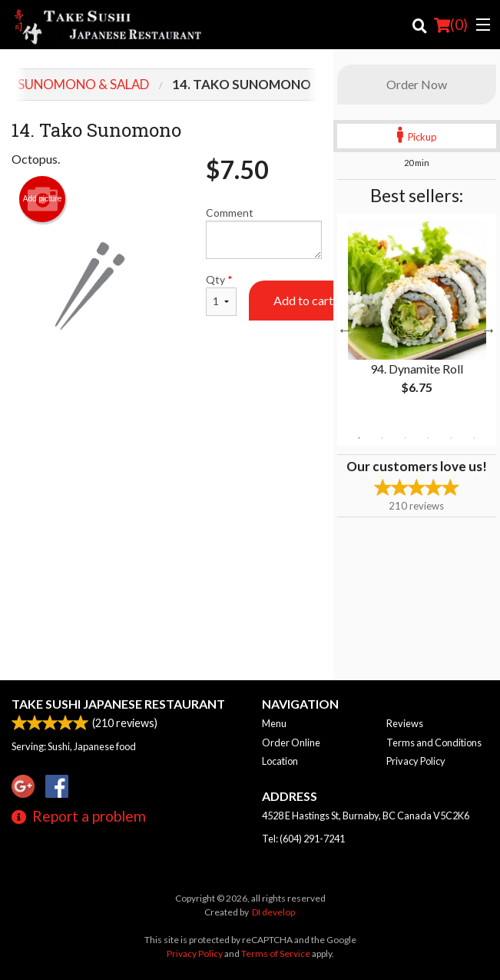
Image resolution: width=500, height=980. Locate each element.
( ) (451, 25)
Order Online (291, 742)
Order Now (417, 84)
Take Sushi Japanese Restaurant (118, 704)
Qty (221, 294)
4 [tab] (428, 438)
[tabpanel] (417, 321)
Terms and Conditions (434, 742)
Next (488, 330)
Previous (345, 330)
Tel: (303, 839)
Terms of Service (276, 953)
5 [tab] (451, 438)
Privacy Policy (416, 761)
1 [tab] (359, 438)
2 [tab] (382, 438)
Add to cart (303, 300)
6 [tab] (474, 438)
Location (280, 761)
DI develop (273, 912)
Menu (274, 723)
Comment (264, 233)
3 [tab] (405, 438)
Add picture (43, 199)
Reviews (405, 723)
